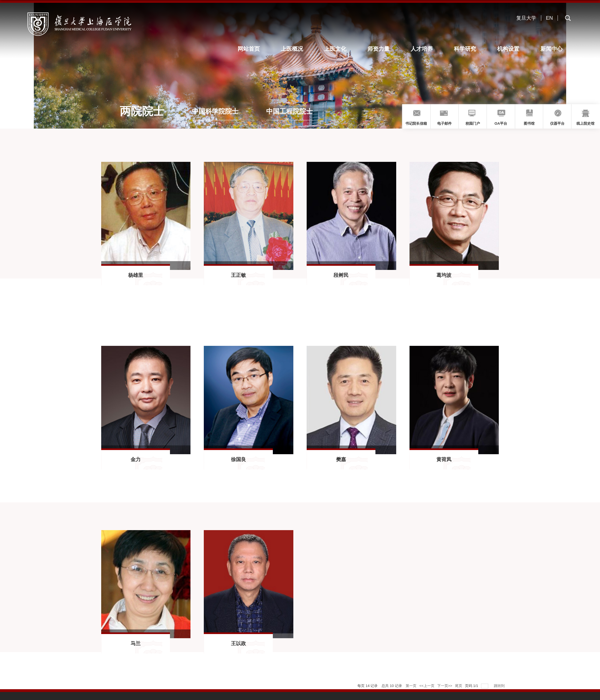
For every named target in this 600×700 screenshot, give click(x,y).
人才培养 (424, 49)
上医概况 (296, 49)
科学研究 (467, 49)
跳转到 (500, 686)
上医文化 (339, 49)
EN (549, 18)
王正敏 (238, 275)
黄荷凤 (444, 459)
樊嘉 (341, 459)
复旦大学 (526, 18)
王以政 (238, 643)
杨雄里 (136, 275)
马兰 (136, 643)
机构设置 (509, 49)
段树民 (341, 275)
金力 (136, 459)
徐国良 (238, 459)
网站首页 (254, 49)
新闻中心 (552, 49)
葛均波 (444, 275)
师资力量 (382, 49)
